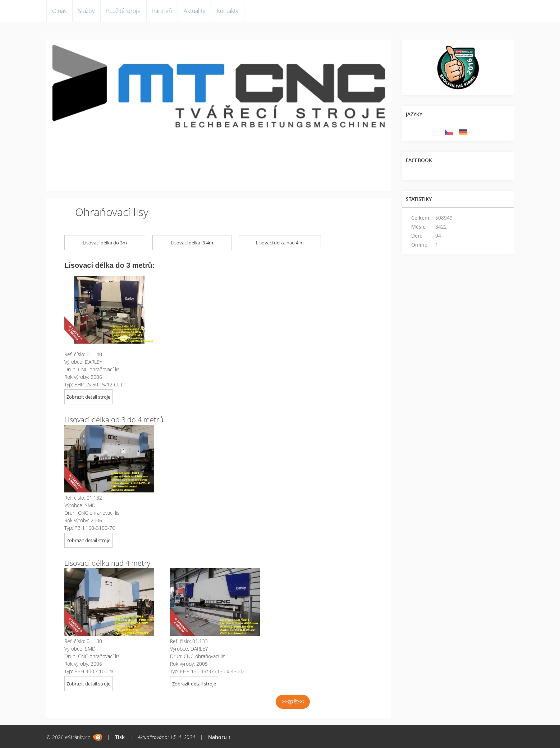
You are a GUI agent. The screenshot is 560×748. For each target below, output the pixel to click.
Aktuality (194, 11)
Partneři (162, 11)
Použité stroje (123, 11)
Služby (86, 11)
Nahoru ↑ (219, 737)
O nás (59, 11)
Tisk (120, 737)
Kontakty (228, 11)
